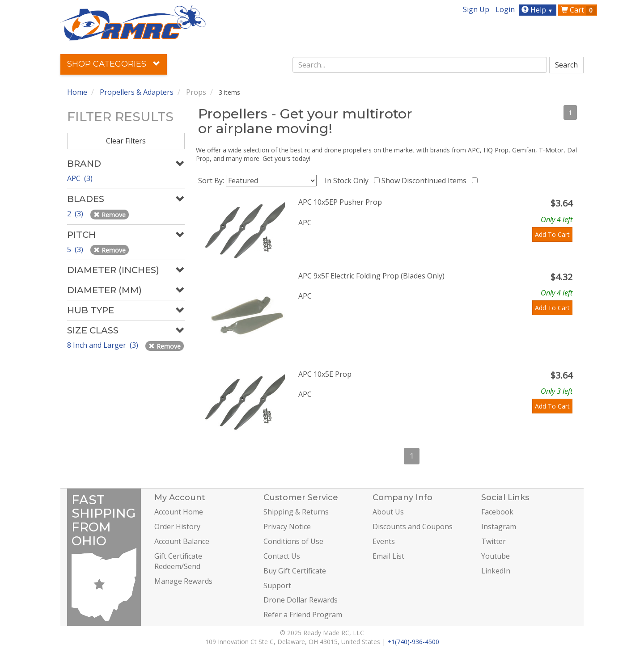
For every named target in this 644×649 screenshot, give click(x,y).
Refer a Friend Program (303, 615)
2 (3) (76, 214)
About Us (388, 512)
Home (77, 92)
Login (505, 9)
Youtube (496, 556)
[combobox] (420, 65)
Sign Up (476, 9)
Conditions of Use (293, 541)
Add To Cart (552, 234)
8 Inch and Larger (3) (104, 345)
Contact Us (282, 556)
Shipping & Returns (296, 512)
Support (277, 586)
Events (384, 541)
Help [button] (538, 10)
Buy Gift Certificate (295, 571)
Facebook (497, 512)
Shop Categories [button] (114, 64)
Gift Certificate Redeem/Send (178, 561)
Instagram (499, 527)
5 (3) (76, 249)
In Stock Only (348, 181)
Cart (578, 10)
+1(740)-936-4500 (413, 642)
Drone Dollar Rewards (301, 600)
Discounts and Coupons (413, 527)
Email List (388, 556)
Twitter (494, 541)
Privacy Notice (287, 527)
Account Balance (182, 541)
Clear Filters (126, 141)
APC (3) (80, 178)
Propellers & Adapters (137, 92)
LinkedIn (496, 571)
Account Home (179, 512)
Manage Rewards (183, 581)
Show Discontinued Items (426, 181)
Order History (177, 527)
